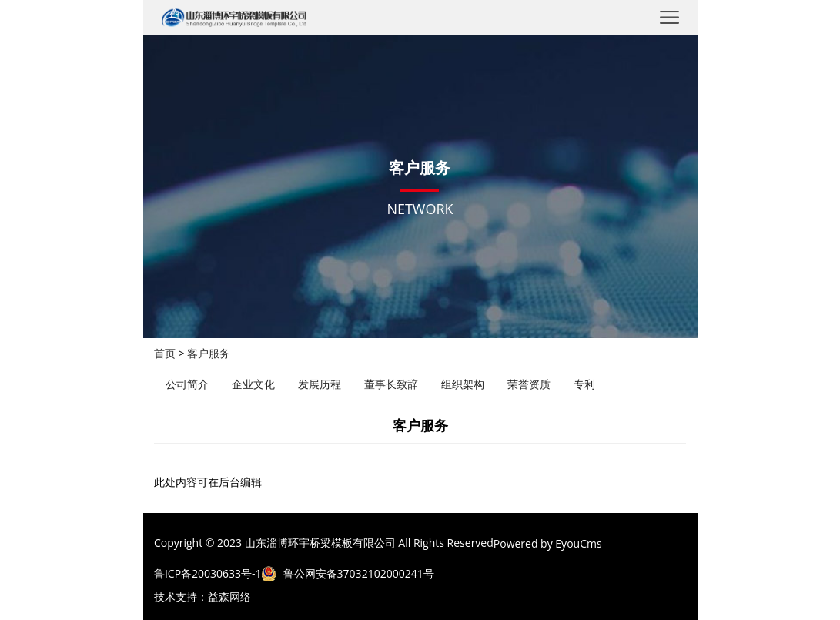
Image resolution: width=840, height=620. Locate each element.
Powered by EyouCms (548, 543)
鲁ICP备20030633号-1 (208, 573)
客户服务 (209, 353)
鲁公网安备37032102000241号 (359, 573)
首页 (165, 353)
